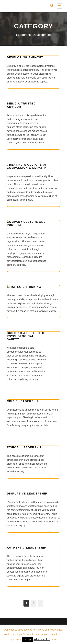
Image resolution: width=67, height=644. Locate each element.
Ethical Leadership (24, 447)
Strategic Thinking (24, 287)
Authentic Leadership (27, 548)
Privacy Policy (42, 639)
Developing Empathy (25, 57)
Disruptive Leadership (27, 494)
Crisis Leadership (23, 401)
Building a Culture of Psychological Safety (27, 336)
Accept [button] (28, 639)
